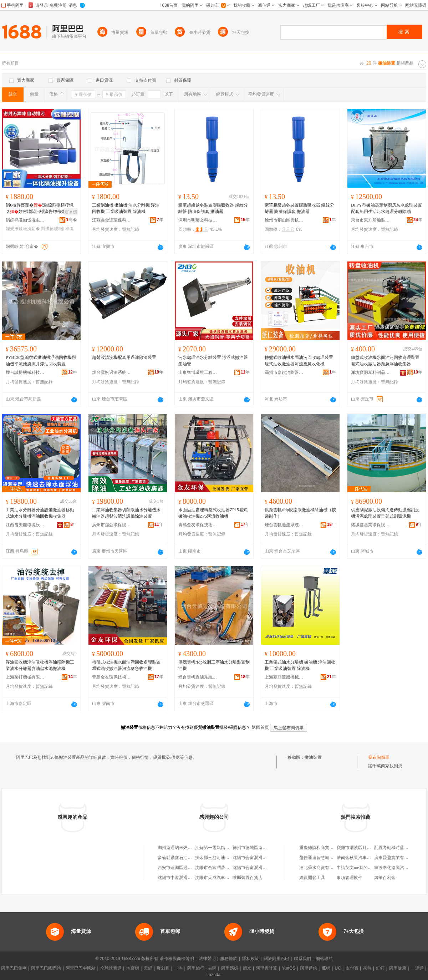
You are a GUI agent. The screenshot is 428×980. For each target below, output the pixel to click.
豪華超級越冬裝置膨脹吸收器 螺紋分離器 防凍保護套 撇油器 (213, 208)
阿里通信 (309, 968)
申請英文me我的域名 (356, 868)
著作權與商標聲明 (177, 959)
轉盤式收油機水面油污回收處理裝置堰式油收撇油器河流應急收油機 (126, 665)
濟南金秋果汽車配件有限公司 (365, 858)
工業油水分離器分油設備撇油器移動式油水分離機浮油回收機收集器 (40, 513)
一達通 (417, 968)
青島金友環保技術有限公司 (198, 525)
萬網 (326, 968)
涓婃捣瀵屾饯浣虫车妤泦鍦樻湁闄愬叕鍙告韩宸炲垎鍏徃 (25, 220)
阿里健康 (398, 968)
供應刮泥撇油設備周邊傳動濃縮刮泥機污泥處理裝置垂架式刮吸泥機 (385, 513)
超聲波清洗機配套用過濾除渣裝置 (124, 357)
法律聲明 (207, 959)
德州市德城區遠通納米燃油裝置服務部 (269, 848)
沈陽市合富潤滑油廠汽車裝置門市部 (267, 858)
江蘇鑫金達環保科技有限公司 (112, 220)
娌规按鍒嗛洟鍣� (23, 229)
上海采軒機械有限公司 (25, 677)
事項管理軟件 (350, 878)
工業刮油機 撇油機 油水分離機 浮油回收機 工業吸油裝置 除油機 (126, 208)
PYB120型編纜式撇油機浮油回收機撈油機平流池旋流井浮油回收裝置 (41, 361)
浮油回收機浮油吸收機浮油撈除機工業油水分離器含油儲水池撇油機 (40, 665)
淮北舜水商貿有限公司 (321, 868)
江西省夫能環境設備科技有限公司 (25, 525)
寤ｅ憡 (71, 212)
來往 (367, 968)
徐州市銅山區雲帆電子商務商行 (284, 220)
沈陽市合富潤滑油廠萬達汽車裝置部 (229, 868)
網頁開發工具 (312, 878)
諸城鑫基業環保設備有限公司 (371, 525)
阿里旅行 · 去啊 (202, 968)
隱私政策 (250, 959)
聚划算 (163, 968)
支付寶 (352, 968)
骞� (72, 220)
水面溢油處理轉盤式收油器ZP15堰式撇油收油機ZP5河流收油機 (213, 513)
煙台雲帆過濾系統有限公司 (112, 372)
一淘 (178, 968)
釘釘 (380, 968)
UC (338, 968)
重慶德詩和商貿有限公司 (323, 848)
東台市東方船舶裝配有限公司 (371, 220)
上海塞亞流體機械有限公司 (284, 677)
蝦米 (247, 968)
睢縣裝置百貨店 (248, 878)
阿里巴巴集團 (14, 968)
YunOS (289, 968)
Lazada (213, 975)
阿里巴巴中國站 (81, 968)
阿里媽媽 (230, 968)
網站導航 (324, 959)
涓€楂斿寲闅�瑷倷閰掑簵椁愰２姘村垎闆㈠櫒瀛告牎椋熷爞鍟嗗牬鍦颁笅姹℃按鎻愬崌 (40, 209)
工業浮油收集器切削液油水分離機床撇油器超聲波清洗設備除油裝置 (126, 513)
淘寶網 (133, 968)
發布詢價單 (379, 757)
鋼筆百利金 (385, 878)
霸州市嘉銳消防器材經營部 (284, 372)
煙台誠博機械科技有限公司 (25, 372)
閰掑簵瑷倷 (52, 229)
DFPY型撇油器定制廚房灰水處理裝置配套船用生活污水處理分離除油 (386, 208)
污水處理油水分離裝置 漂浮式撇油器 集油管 (213, 361)
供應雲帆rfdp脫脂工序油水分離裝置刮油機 (214, 665)
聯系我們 (302, 959)
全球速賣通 (111, 968)
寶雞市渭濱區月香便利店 (360, 848)
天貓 (148, 968)
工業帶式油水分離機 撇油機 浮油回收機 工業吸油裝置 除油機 (300, 665)
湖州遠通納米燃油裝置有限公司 (188, 848)
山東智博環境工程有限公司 (198, 372)
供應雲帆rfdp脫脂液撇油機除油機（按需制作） (300, 513)
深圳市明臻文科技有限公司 (198, 220)
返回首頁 (260, 727)
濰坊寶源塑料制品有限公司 (371, 372)
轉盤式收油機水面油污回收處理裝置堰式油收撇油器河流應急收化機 (299, 361)
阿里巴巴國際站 (46, 968)
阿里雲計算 (266, 968)
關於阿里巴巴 (276, 959)
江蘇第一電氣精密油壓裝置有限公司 (229, 848)
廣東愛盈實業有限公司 (396, 858)
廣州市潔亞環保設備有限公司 (112, 525)
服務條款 (229, 959)
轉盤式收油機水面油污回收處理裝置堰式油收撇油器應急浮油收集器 (385, 361)
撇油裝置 (313, 757)
